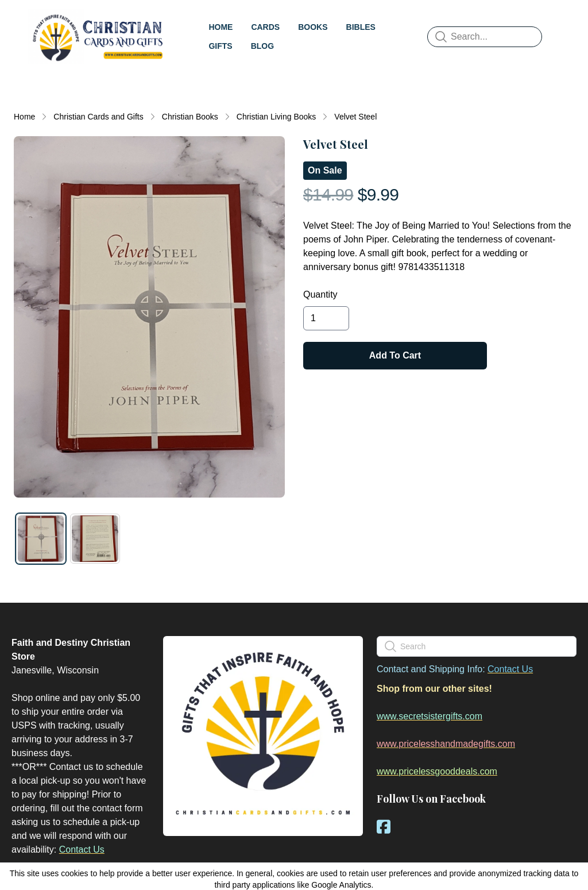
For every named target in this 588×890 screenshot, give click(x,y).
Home (24, 117)
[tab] (41, 538)
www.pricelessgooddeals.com (437, 771)
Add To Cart (395, 355)
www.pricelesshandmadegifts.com (446, 744)
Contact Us (82, 849)
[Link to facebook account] (384, 827)
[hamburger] (207, 21)
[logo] (110, 37)
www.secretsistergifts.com (430, 716)
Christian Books (190, 117)
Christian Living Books (276, 117)
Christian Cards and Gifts (98, 117)
